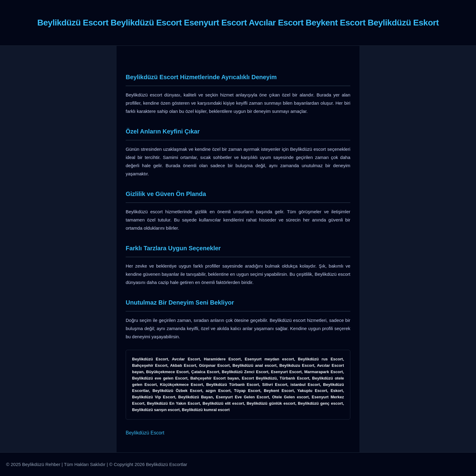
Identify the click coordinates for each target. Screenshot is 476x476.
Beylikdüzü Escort (145, 433)
